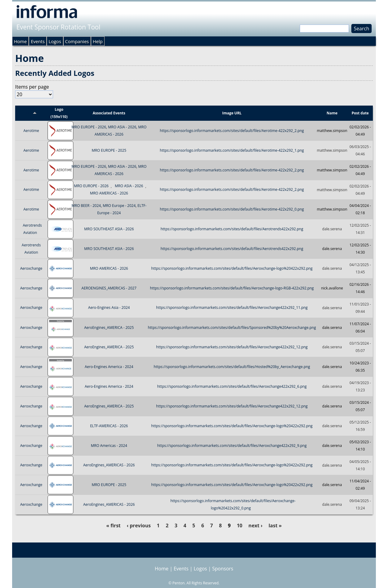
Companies (77, 41)
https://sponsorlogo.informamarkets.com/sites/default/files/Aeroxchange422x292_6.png (232, 386)
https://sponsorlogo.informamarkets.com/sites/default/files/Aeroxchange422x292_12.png (232, 347)
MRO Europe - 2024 (119, 206)
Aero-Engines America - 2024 (109, 367)
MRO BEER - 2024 (86, 206)
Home (20, 41)
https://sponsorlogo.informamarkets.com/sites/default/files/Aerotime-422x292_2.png (232, 131)
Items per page (32, 87)
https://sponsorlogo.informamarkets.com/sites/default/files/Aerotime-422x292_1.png (232, 150)
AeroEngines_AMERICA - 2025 (109, 328)
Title (31, 113)
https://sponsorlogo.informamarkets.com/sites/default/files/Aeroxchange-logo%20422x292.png (232, 268)
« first (114, 525)
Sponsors (223, 569)
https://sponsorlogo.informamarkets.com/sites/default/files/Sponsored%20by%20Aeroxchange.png (232, 328)
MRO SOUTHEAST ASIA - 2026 (109, 229)
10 (239, 525)
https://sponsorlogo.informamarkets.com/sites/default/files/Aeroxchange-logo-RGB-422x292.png (232, 288)
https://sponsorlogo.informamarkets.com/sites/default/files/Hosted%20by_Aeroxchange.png (232, 367)
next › (256, 525)
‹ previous (139, 525)
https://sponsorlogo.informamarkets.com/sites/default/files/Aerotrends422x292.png (232, 229)
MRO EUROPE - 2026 (89, 127)
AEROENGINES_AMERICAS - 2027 (109, 288)
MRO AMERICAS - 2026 (109, 193)
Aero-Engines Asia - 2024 (109, 308)
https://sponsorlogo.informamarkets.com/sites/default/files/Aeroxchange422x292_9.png (232, 446)
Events (38, 41)
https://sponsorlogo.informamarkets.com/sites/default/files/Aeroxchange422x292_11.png (232, 308)
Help (98, 41)
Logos (55, 41)
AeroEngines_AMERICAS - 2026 (109, 465)
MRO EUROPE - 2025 (109, 150)
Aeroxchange (31, 268)
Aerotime (31, 131)
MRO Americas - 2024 (109, 446)
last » (275, 525)
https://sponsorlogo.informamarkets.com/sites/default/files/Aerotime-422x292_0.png (232, 209)
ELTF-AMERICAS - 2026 (109, 426)
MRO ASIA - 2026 (122, 127)
